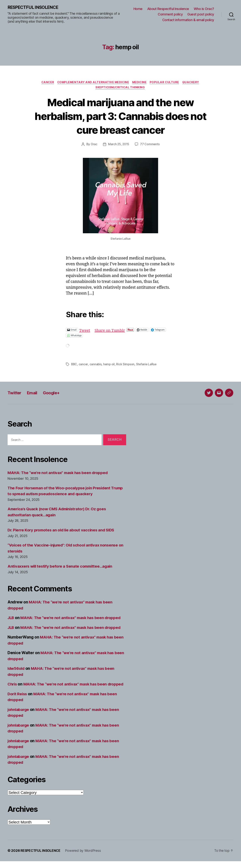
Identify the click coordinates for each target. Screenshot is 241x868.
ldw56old (17, 669)
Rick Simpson (126, 365)
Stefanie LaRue (148, 365)
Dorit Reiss (18, 701)
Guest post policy (201, 14)
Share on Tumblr (111, 330)
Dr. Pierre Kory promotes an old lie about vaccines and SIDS (63, 531)
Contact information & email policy (188, 20)
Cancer (46, 83)
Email (34, 393)
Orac (94, 145)
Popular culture (166, 83)
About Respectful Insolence (168, 9)
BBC (74, 365)
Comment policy (170, 14)
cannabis (96, 365)
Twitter (15, 393)
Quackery (193, 83)
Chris (13, 685)
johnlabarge (19, 716)
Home (138, 9)
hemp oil (110, 365)
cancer (84, 365)
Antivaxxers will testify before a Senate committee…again (62, 567)
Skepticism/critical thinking (120, 88)
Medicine (140, 83)
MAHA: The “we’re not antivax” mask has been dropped (59, 474)
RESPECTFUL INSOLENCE (34, 8)
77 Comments (150, 145)
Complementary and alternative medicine (93, 83)
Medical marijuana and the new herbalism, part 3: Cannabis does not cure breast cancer (121, 116)
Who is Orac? (204, 9)
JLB (11, 619)
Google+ (54, 393)
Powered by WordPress (84, 857)
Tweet (85, 330)
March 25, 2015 (119, 145)
